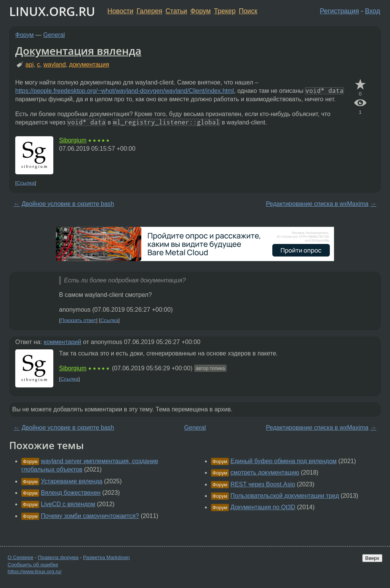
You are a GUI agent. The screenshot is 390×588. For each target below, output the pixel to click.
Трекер (225, 11)
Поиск (248, 11)
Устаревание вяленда (72, 481)
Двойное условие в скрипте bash (68, 204)
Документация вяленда (78, 51)
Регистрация (340, 11)
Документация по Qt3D (263, 507)
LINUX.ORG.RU (52, 11)
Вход (372, 11)
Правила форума (58, 557)
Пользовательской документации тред (285, 496)
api (30, 65)
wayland (55, 65)
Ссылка (26, 183)
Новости (120, 11)
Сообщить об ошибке (33, 565)
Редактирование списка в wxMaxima (317, 204)
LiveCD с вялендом (68, 504)
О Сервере (21, 557)
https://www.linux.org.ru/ (34, 571)
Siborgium (73, 140)
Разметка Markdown (106, 557)
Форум (201, 11)
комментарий (63, 342)
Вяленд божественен (71, 493)
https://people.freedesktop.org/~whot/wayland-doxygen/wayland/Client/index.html (125, 91)
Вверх (372, 558)
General (54, 35)
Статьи (176, 11)
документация (89, 65)
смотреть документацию (265, 472)
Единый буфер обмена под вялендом (284, 461)
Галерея (149, 11)
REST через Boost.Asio (263, 484)
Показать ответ (78, 320)
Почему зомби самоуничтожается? (90, 516)
